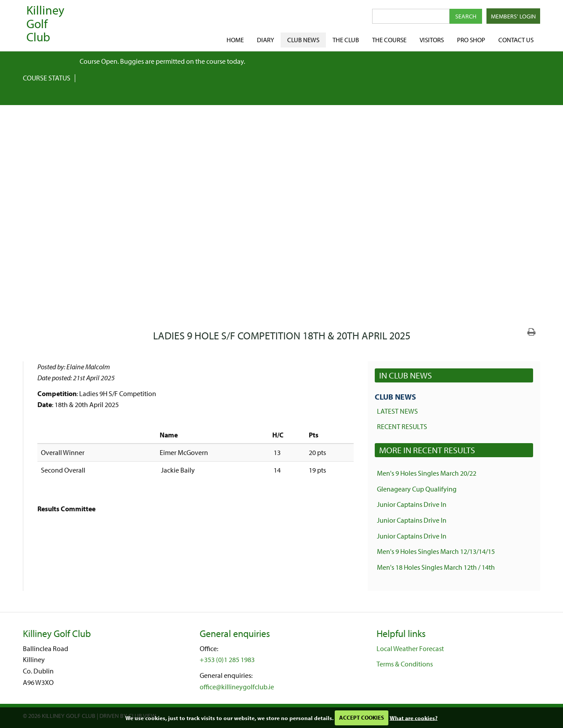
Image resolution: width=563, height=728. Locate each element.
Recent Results (402, 426)
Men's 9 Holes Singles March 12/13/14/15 (436, 551)
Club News (303, 40)
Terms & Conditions (405, 664)
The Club (346, 40)
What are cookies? (414, 717)
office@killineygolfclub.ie (237, 687)
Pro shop (471, 40)
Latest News (397, 411)
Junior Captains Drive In (412, 504)
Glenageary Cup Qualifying (417, 489)
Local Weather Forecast (410, 648)
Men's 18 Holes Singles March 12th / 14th (436, 567)
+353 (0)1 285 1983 (227, 659)
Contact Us (516, 40)
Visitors (432, 40)
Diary (265, 40)
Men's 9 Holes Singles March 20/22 (427, 473)
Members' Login (513, 16)
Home (235, 40)
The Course (389, 40)
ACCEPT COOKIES (362, 717)
